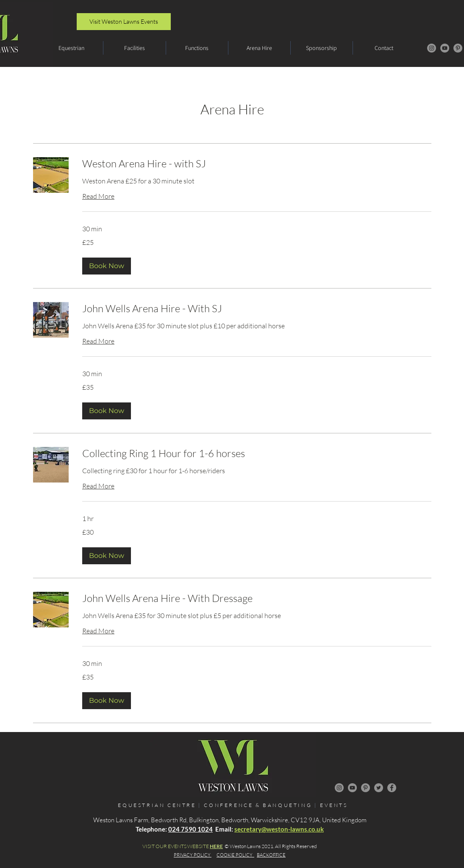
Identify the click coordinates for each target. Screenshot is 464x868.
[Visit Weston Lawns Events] (124, 22)
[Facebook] (392, 788)
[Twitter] (379, 788)
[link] (257, 164)
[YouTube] (445, 48)
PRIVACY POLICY (193, 855)
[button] (72, 48)
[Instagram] (432, 48)
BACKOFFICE (271, 855)
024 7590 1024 (190, 829)
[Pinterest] (458, 48)
